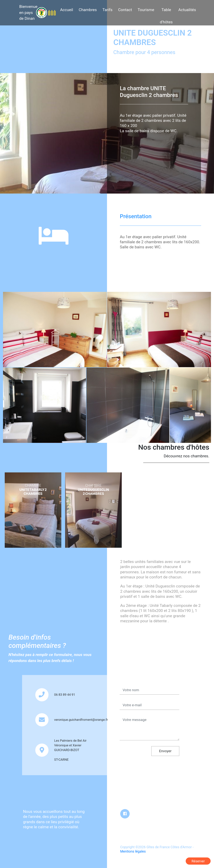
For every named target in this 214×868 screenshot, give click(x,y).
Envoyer (165, 751)
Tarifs (107, 10)
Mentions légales (133, 851)
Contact (125, 10)
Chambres (88, 10)
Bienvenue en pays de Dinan (28, 13)
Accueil (67, 10)
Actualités (187, 10)
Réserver (198, 861)
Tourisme (146, 10)
